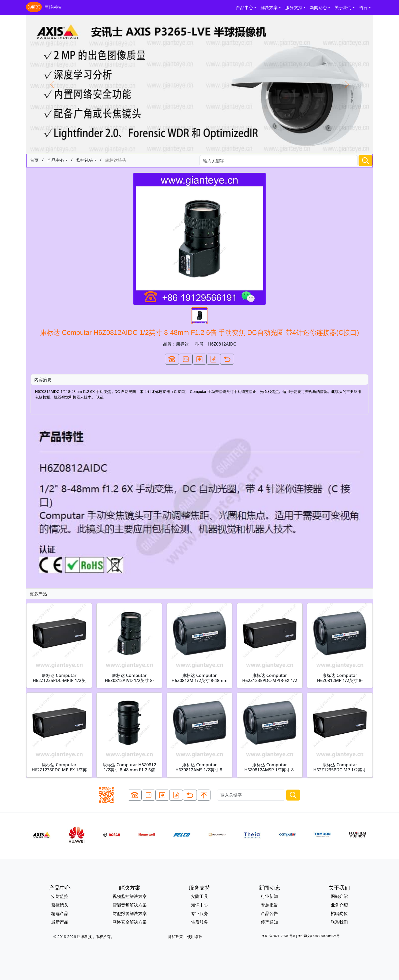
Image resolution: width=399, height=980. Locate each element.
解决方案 (269, 7)
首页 (34, 160)
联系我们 (339, 922)
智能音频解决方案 (130, 905)
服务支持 (294, 7)
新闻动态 (318, 7)
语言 (363, 7)
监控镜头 (85, 160)
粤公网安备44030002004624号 (319, 936)
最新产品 (60, 922)
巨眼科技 (44, 7)
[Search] (278, 161)
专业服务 (199, 913)
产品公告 (269, 913)
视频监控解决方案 (130, 896)
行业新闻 (269, 896)
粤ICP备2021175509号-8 (278, 936)
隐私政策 (175, 937)
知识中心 (199, 905)
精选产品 (60, 913)
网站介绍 (339, 896)
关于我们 (343, 7)
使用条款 (195, 937)
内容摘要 (43, 380)
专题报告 (269, 905)
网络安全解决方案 (130, 922)
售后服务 (199, 922)
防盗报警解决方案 (130, 913)
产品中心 (244, 7)
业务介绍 (339, 905)
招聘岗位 (339, 913)
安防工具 (199, 896)
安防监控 (60, 896)
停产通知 (269, 922)
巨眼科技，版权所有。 (96, 937)
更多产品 (38, 594)
